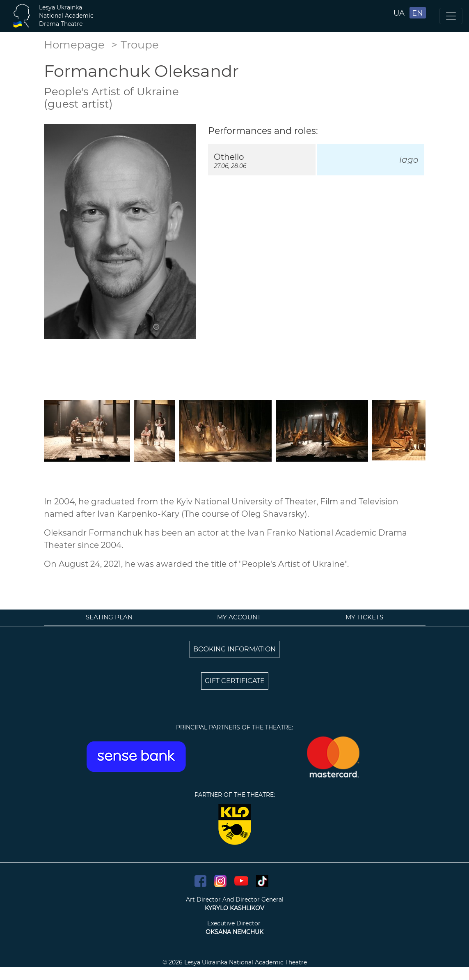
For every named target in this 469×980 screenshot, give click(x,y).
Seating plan (109, 617)
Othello (229, 157)
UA (399, 13)
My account (239, 617)
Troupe (140, 45)
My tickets (364, 617)
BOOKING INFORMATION (234, 649)
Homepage (74, 45)
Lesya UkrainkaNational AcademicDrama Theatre (66, 16)
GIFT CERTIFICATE (235, 681)
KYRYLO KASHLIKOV (234, 908)
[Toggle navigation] (451, 16)
